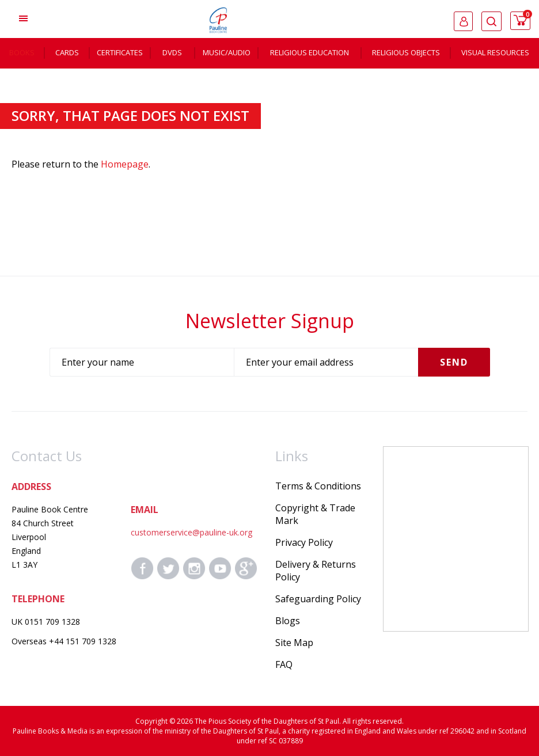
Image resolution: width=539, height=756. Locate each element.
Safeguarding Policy (318, 599)
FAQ (284, 664)
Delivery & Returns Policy (316, 571)
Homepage (125, 164)
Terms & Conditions (318, 486)
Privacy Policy (304, 542)
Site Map (294, 643)
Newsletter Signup (270, 321)
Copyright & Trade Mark (315, 514)
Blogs (288, 621)
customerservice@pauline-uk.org (191, 532)
